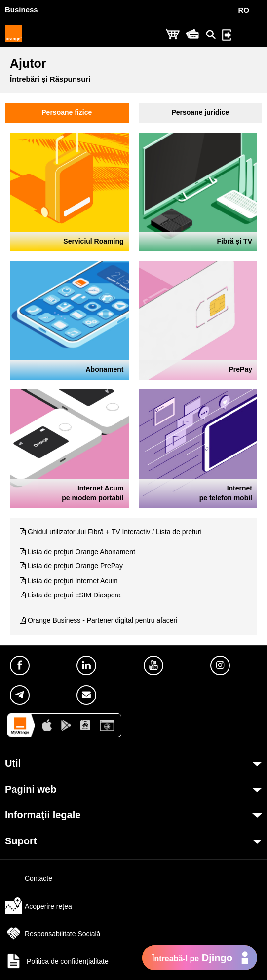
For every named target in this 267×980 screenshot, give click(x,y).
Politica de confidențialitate (57, 961)
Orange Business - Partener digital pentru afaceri (103, 620)
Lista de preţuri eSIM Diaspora (74, 595)
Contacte (29, 878)
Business (21, 10)
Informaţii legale (43, 815)
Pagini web (31, 789)
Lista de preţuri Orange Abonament (81, 552)
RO (244, 10)
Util (13, 763)
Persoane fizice (67, 112)
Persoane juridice (200, 112)
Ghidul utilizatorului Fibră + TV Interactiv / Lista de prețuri (115, 532)
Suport (21, 841)
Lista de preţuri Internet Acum (73, 581)
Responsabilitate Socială (53, 934)
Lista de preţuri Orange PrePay (75, 566)
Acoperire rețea (38, 906)
